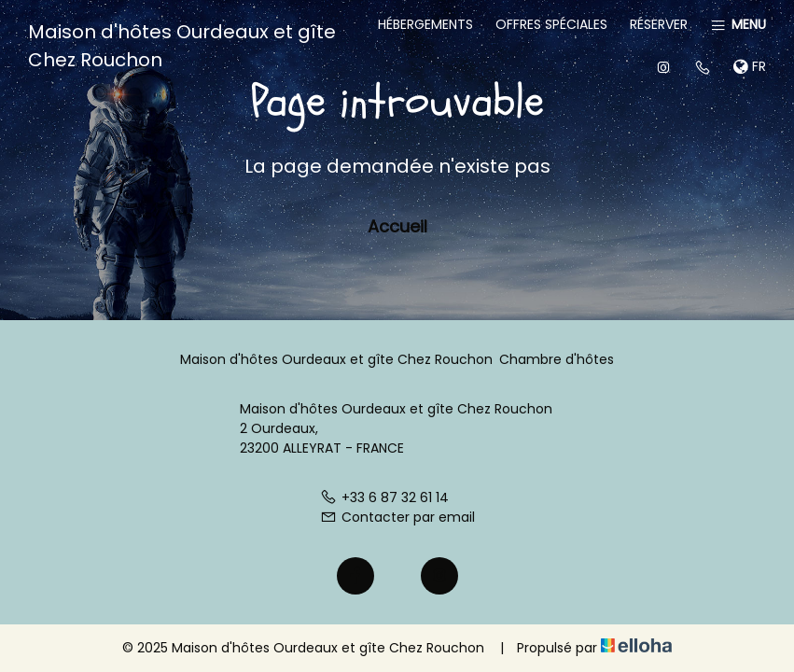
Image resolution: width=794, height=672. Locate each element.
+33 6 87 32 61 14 (384, 497)
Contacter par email (397, 517)
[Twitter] (397, 576)
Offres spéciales (551, 24)
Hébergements (425, 24)
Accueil (397, 226)
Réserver (659, 24)
